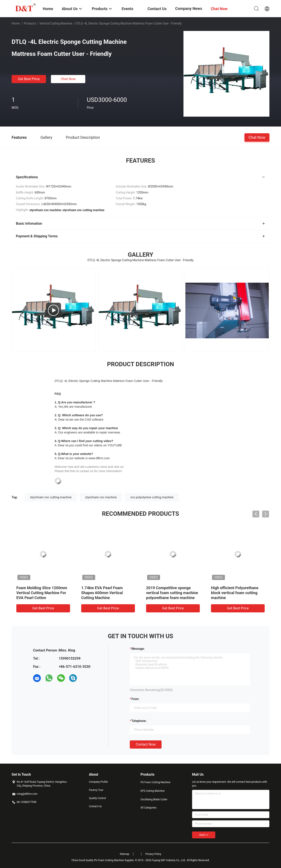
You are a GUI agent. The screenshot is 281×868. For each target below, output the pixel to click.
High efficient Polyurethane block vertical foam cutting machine (235, 593)
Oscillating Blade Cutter (154, 799)
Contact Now (146, 744)
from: (135, 699)
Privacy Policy (153, 854)
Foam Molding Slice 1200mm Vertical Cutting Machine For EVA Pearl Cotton (42, 593)
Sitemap (125, 854)
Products (30, 23)
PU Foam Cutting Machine (155, 782)
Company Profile (98, 782)
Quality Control (97, 798)
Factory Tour (96, 790)
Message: (138, 649)
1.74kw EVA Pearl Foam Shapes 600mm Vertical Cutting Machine (102, 593)
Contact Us (95, 806)
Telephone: (139, 721)
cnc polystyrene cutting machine (152, 497)
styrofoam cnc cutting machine (51, 497)
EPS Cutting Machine (153, 791)
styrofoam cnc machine (101, 497)
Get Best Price (29, 79)
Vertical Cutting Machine (56, 23)
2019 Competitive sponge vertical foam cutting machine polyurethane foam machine (172, 593)
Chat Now (68, 79)
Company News (189, 8)
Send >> (204, 835)
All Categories (148, 808)
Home (16, 23)
